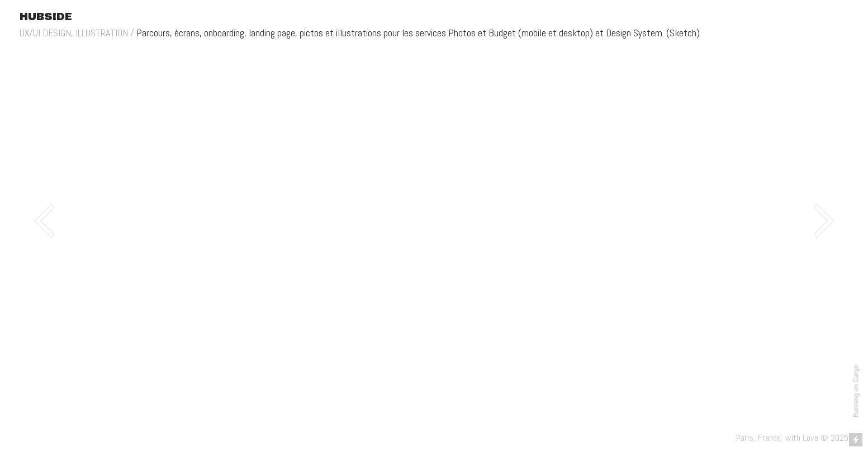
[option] (434, 221)
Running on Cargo (856, 391)
